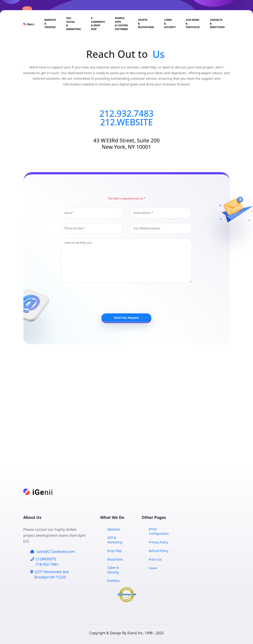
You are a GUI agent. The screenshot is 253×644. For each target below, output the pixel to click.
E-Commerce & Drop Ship (98, 24)
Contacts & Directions (217, 23)
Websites (114, 529)
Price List (155, 559)
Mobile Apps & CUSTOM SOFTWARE (121, 24)
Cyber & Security (170, 23)
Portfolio (113, 581)
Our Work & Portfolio (193, 23)
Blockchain (115, 559)
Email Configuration (159, 531)
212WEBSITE (44, 562)
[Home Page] (30, 24)
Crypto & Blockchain (146, 23)
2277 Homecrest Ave (50, 575)
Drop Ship (114, 551)
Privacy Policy (158, 542)
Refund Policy (158, 551)
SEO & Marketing (115, 540)
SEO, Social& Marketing (73, 24)
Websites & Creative (50, 23)
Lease (153, 568)
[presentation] (129, 298)
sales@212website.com (53, 552)
